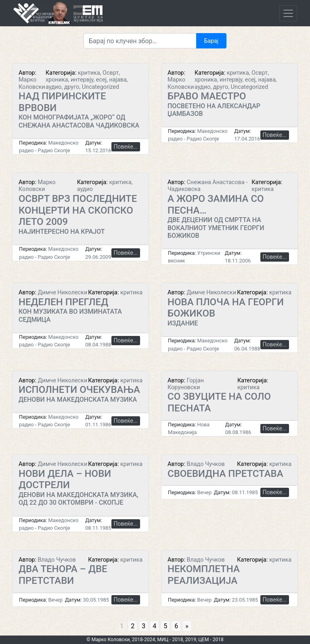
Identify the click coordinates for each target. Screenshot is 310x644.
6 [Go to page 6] (176, 626)
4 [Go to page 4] (154, 626)
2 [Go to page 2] (133, 626)
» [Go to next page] (187, 626)
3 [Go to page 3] (143, 626)
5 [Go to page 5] (165, 626)
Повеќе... (126, 147)
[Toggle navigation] (288, 13)
